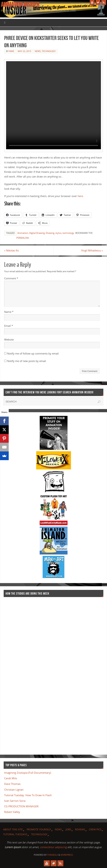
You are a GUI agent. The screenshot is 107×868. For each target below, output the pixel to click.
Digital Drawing (37, 233)
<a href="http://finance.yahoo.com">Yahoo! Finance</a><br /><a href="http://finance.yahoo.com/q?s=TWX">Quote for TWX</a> (18, 674)
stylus (58, 233)
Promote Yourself (39, 829)
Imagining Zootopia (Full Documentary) (28, 773)
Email (9, 326)
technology (68, 233)
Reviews (80, 829)
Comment (11, 278)
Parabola (53, 855)
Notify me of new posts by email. (27, 361)
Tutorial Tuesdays (15, 834)
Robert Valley (12, 812)
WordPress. (67, 855)
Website (9, 339)
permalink (23, 238)
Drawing (50, 233)
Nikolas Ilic (12, 250)
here (80, 196)
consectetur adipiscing (53, 847)
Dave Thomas (12, 784)
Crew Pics (95, 829)
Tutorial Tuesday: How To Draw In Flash (28, 795)
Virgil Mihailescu (92, 250)
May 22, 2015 (24, 51)
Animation (23, 233)
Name (9, 312)
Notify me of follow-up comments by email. (33, 353)
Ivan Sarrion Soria (15, 801)
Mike (12, 51)
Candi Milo (11, 778)
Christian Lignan (14, 790)
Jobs (68, 829)
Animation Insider (20, 5)
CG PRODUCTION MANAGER (21, 806)
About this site (13, 829)
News (38, 51)
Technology (49, 51)
